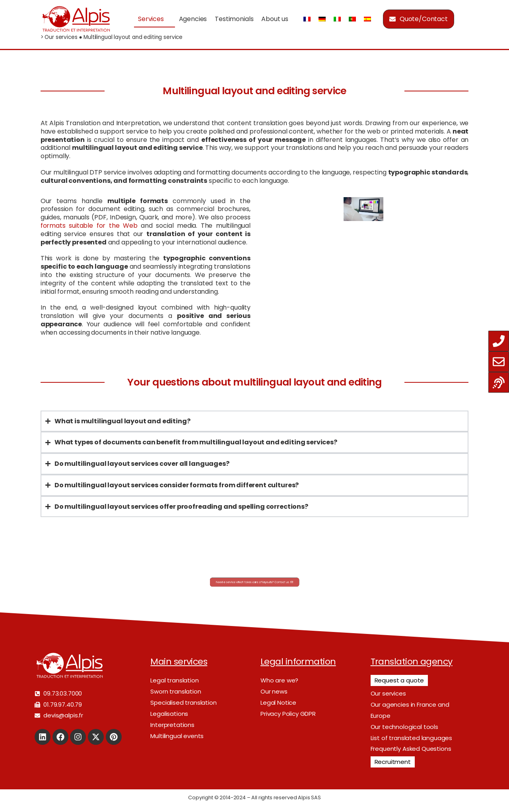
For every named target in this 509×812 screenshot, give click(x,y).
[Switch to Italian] (337, 19)
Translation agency (412, 662)
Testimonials (234, 19)
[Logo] (76, 19)
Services (151, 19)
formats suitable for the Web (89, 226)
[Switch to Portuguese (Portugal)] (352, 19)
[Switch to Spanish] (367, 19)
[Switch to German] (322, 19)
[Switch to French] (307, 19)
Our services (61, 37)
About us (275, 19)
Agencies (193, 19)
